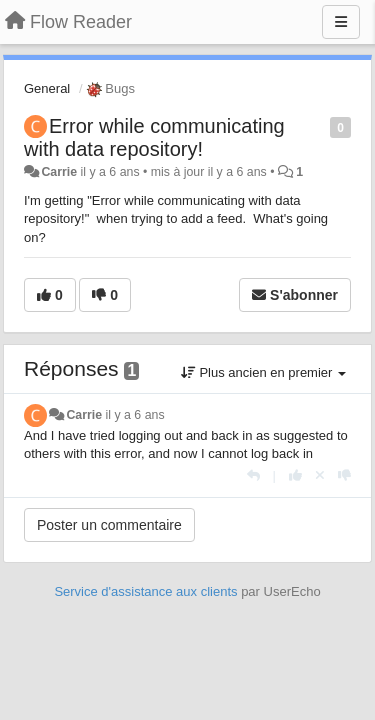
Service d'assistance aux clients (145, 591)
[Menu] (341, 22)
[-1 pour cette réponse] (344, 475)
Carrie (59, 172)
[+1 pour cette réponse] (295, 475)
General (47, 88)
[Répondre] (253, 475)
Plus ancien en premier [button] (263, 372)
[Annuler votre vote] (320, 475)
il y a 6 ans (135, 415)
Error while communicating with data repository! (154, 137)
